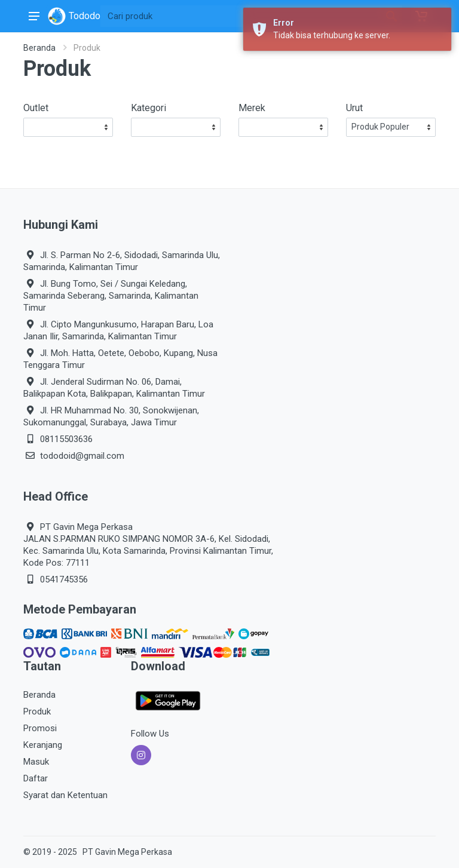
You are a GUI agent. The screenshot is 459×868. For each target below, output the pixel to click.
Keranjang (43, 745)
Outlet (36, 108)
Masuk (36, 762)
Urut (354, 108)
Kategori (149, 108)
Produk (37, 711)
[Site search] (241, 16)
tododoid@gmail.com (82, 456)
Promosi (40, 728)
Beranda (39, 48)
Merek (252, 108)
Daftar (36, 778)
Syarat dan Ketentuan (65, 795)
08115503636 (66, 439)
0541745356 (64, 579)
